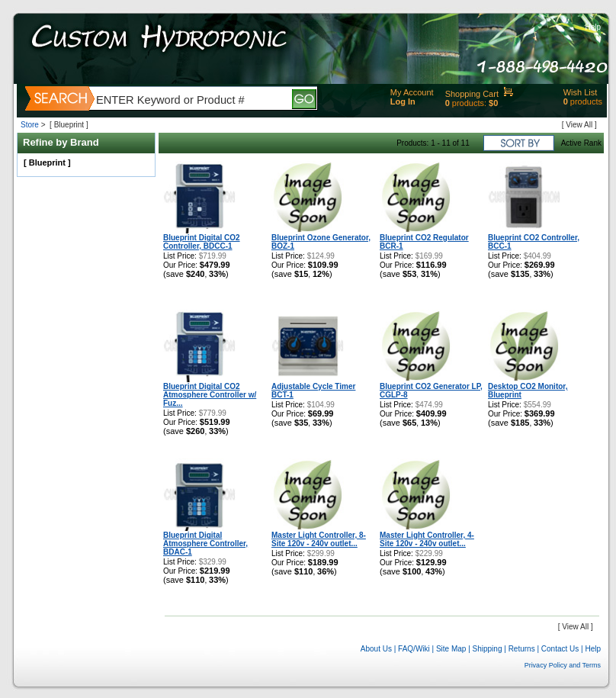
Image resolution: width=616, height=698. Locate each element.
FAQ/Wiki (414, 649)
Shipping (488, 649)
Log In (403, 101)
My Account (412, 92)
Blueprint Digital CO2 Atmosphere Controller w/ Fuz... (210, 395)
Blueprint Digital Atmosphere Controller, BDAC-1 (205, 544)
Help (593, 27)
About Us (376, 649)
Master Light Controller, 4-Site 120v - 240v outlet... (427, 539)
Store (30, 125)
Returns (522, 649)
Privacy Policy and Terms (563, 665)
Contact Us (560, 649)
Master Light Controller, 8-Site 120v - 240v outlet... (319, 539)
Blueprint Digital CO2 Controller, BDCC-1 (202, 242)
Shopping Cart (472, 94)
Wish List (581, 92)
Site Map (451, 649)
